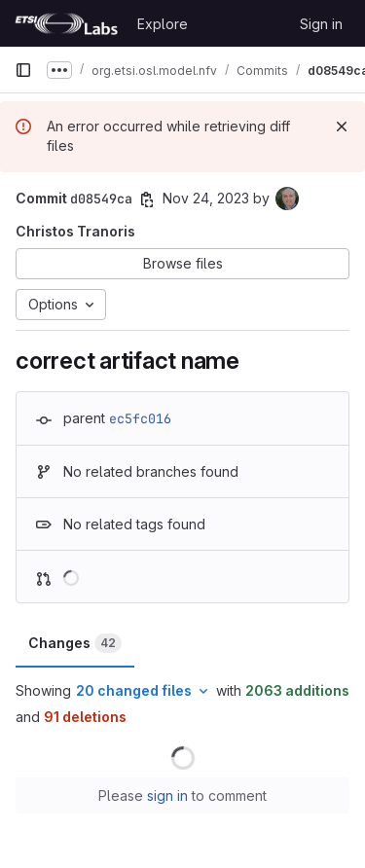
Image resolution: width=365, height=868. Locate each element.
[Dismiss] (342, 127)
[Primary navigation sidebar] (23, 70)
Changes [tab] (75, 643)
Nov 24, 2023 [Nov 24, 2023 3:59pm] (206, 198)
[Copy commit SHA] (147, 199)
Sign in (321, 24)
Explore (163, 24)
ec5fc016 (140, 418)
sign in (167, 796)
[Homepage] (66, 23)
